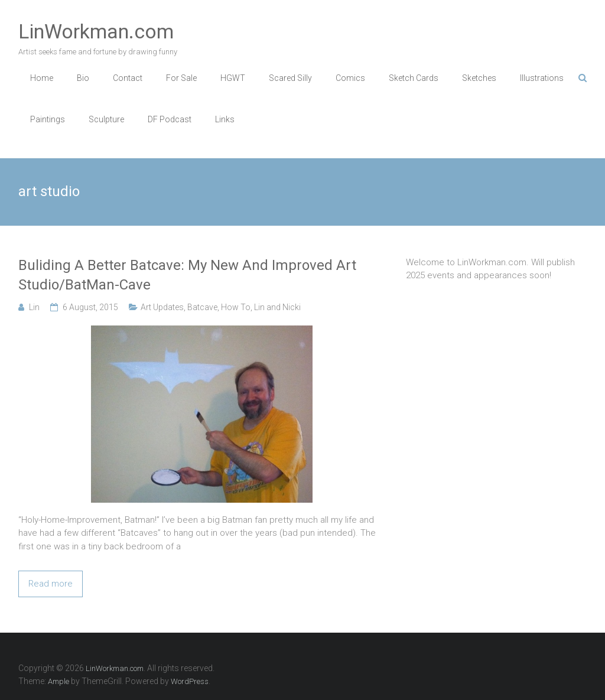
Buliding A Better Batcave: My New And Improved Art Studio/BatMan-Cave (187, 275)
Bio (83, 78)
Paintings (48, 119)
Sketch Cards (414, 78)
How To (236, 307)
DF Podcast (170, 119)
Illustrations (542, 78)
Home (42, 78)
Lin (34, 307)
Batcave (202, 307)
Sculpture (106, 119)
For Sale (181, 78)
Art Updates (162, 307)
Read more (51, 584)
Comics (350, 78)
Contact (128, 78)
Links (225, 119)
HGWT (233, 78)
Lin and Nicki (277, 307)
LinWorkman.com (96, 31)
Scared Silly (290, 78)
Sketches (479, 78)
